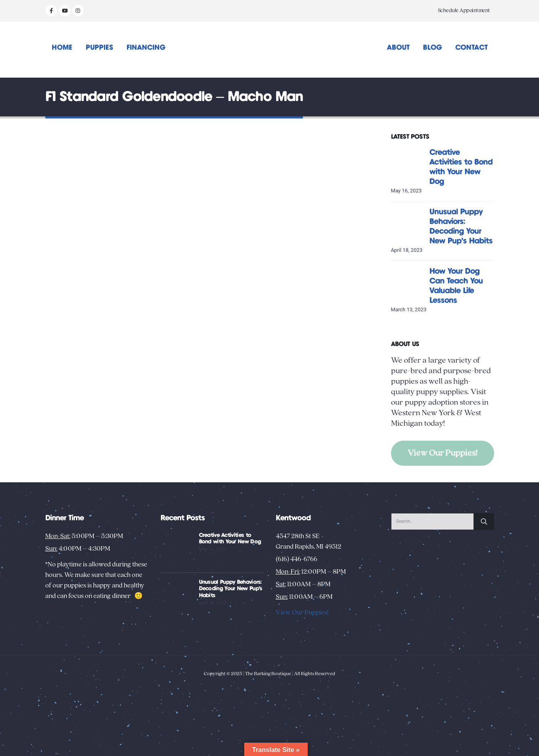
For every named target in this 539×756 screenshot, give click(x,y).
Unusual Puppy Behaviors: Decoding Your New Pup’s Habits (231, 589)
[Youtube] (65, 11)
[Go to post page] (408, 164)
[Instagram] (78, 11)
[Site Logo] (269, 50)
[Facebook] (51, 11)
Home (62, 48)
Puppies (99, 48)
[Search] (484, 522)
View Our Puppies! (443, 453)
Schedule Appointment (464, 11)
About (398, 48)
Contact (471, 48)
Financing (146, 48)
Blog (432, 48)
